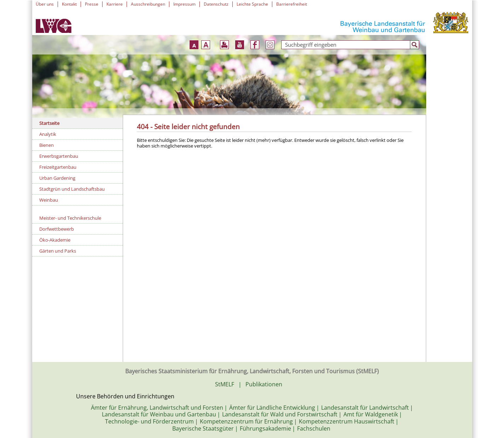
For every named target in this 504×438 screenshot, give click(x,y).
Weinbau (49, 200)
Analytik (48, 134)
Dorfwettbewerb (57, 229)
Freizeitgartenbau (58, 167)
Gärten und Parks (58, 251)
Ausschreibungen (148, 4)
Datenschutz (216, 4)
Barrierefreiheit (292, 4)
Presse (92, 4)
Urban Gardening (57, 178)
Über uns (45, 4)
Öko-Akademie (55, 240)
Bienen (47, 145)
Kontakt (69, 4)
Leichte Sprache (252, 4)
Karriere (115, 4)
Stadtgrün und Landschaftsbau (72, 189)
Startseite (49, 123)
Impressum (184, 4)
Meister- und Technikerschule (70, 218)
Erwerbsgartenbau (59, 156)
